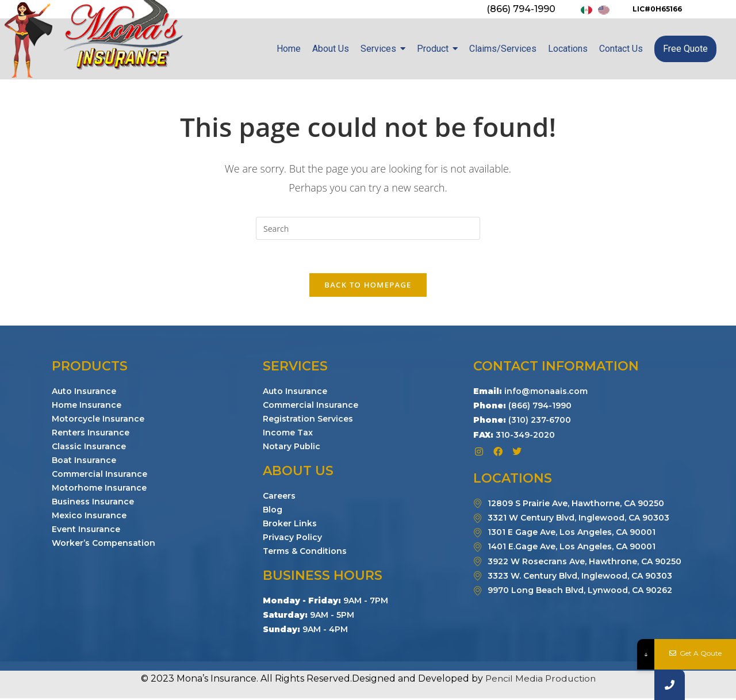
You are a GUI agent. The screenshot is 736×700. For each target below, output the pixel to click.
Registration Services (308, 420)
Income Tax (288, 434)
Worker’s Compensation (103, 544)
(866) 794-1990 (521, 9)
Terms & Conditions (305, 552)
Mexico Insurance (89, 517)
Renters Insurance (91, 434)
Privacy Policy (292, 538)
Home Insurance (87, 406)
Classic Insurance (89, 447)
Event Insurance (86, 530)
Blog (273, 511)
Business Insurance (93, 503)
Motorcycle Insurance (98, 420)
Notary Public (292, 447)
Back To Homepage (368, 286)
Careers (279, 497)
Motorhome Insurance (99, 489)
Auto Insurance (84, 392)
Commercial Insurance (99, 475)
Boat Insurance (84, 461)
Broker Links (290, 525)
